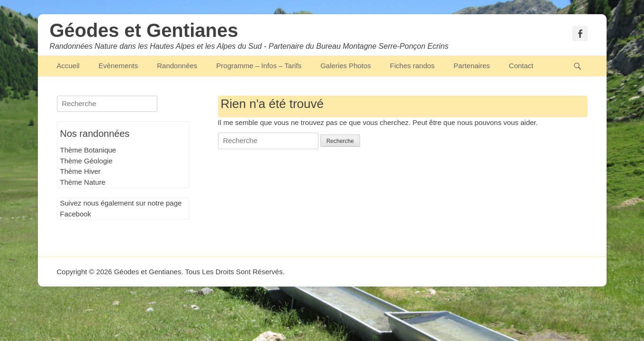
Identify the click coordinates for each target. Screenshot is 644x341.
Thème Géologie (86, 161)
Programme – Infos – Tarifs (259, 66)
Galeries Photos (346, 66)
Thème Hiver (81, 171)
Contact (521, 66)
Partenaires (472, 66)
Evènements (118, 66)
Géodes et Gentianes (144, 30)
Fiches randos (412, 66)
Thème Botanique (88, 150)
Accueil (68, 66)
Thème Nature (83, 182)
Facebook (76, 214)
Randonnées (177, 66)
